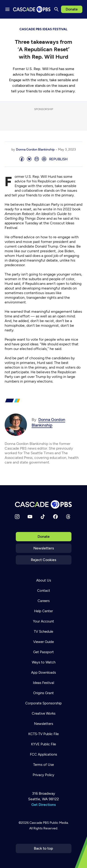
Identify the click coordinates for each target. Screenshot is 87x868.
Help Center (43, 611)
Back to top (43, 848)
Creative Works (44, 713)
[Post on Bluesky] (29, 159)
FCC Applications (43, 754)
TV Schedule (43, 632)
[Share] (22, 159)
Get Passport (43, 652)
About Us (44, 580)
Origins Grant (43, 693)
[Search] (56, 9)
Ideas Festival (43, 683)
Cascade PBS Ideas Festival (43, 29)
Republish (58, 159)
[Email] (37, 159)
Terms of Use (43, 765)
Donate (72, 9)
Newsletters (44, 548)
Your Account (43, 621)
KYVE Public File (43, 744)
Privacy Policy (43, 775)
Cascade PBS (39, 823)
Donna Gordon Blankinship (35, 150)
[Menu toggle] (7, 9)
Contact (44, 591)
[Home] (44, 504)
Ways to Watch (44, 662)
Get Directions (43, 805)
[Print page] (44, 159)
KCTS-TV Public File (43, 734)
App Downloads (43, 673)
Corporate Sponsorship (43, 703)
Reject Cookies (43, 560)
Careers (44, 601)
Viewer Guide (43, 642)
